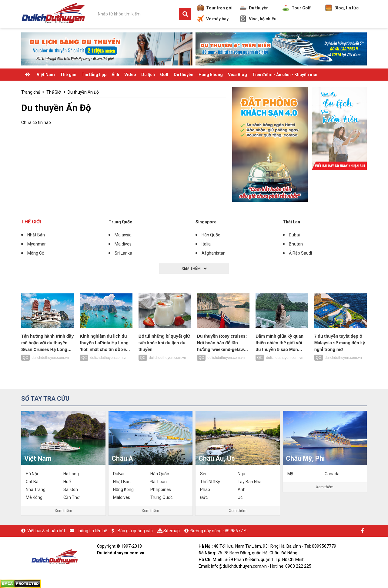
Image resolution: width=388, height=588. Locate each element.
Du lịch (148, 75)
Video (130, 75)
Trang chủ (31, 92)
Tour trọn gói (215, 8)
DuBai (119, 474)
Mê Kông (34, 497)
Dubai (294, 235)
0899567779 (236, 531)
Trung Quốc (120, 222)
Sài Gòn (71, 489)
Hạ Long (71, 474)
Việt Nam (46, 75)
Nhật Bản (36, 235)
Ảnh (115, 75)
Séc (204, 474)
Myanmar (37, 244)
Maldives (123, 244)
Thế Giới (54, 92)
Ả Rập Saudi (300, 253)
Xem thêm (63, 511)
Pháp (205, 489)
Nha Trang (36, 489)
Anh (242, 489)
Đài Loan (159, 482)
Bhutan (296, 244)
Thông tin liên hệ (91, 531)
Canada (332, 474)
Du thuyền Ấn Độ (83, 92)
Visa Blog (237, 75)
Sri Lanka (123, 253)
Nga (241, 474)
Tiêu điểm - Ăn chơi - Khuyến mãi (285, 75)
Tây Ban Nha (250, 482)
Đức (204, 497)
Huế (67, 482)
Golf (164, 75)
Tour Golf (297, 8)
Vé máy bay (213, 19)
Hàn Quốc (211, 235)
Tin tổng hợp (94, 75)
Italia (206, 244)
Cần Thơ (71, 497)
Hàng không (211, 75)
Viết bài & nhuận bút (46, 531)
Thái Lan (291, 222)
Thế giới (68, 75)
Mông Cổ (36, 253)
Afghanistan (214, 253)
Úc (240, 497)
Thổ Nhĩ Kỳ (210, 482)
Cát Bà (32, 482)
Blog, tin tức (342, 8)
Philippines (161, 489)
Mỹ (290, 474)
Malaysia (123, 235)
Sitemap (172, 531)
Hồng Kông (123, 489)
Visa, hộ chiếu (258, 19)
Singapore (206, 222)
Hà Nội (32, 474)
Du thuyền (254, 8)
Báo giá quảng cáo (135, 531)
